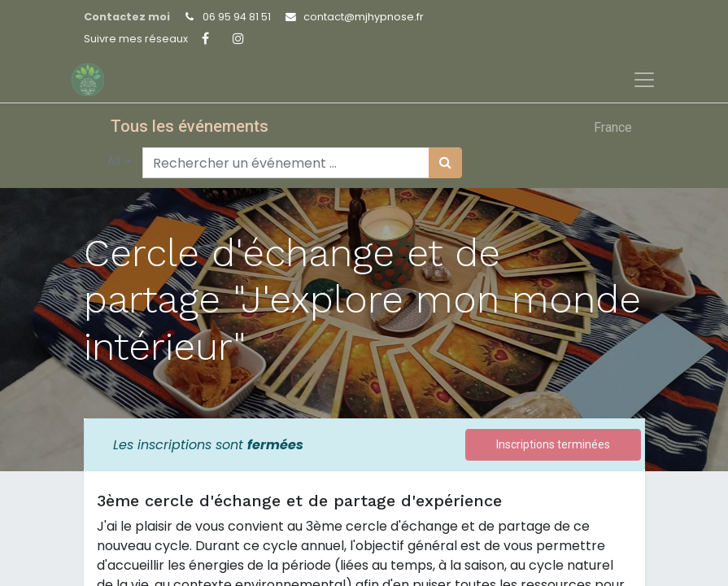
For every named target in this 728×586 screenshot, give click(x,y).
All (115, 161)
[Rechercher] (445, 163)
